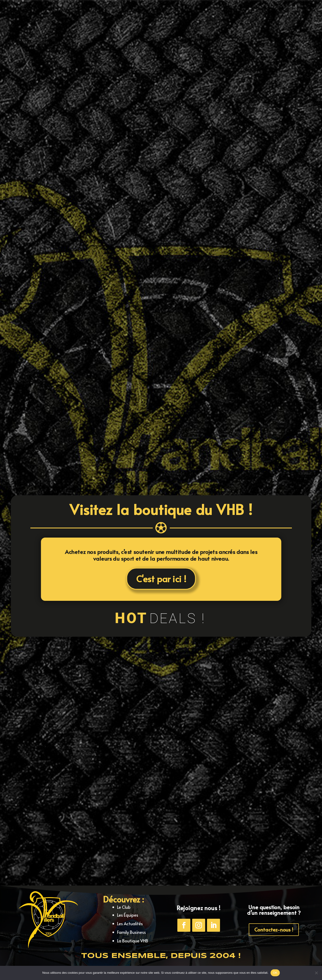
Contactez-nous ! (274, 929)
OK (275, 973)
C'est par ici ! (161, 578)
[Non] (316, 973)
